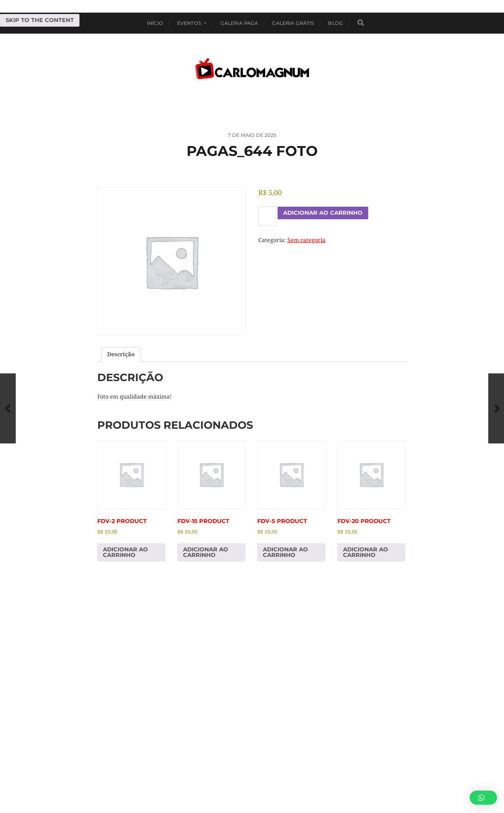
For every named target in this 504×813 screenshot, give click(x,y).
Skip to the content (40, 20)
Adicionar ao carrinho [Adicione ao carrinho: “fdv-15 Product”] (206, 552)
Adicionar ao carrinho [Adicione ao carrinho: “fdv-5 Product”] (285, 552)
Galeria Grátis (293, 23)
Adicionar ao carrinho (323, 213)
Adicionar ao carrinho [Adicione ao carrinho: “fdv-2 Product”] (125, 552)
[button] (483, 798)
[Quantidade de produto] (267, 216)
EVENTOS (189, 23)
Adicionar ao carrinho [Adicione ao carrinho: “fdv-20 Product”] (366, 552)
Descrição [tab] (121, 354)
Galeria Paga (239, 23)
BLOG (335, 23)
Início (155, 23)
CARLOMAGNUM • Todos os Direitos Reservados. (280, 781)
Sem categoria (306, 240)
